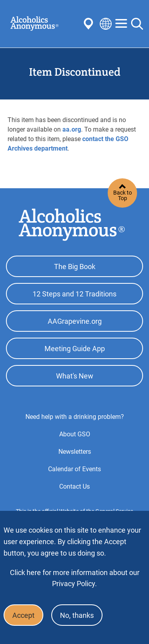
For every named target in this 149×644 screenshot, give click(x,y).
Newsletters (75, 452)
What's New (75, 376)
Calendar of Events (74, 469)
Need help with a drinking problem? (75, 417)
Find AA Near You (90, 24)
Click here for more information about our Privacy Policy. (75, 578)
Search (137, 24)
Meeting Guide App (75, 349)
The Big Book (75, 267)
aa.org (72, 129)
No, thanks (77, 615)
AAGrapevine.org (75, 321)
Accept (23, 615)
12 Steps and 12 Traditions (74, 294)
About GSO (75, 434)
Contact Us (74, 486)
